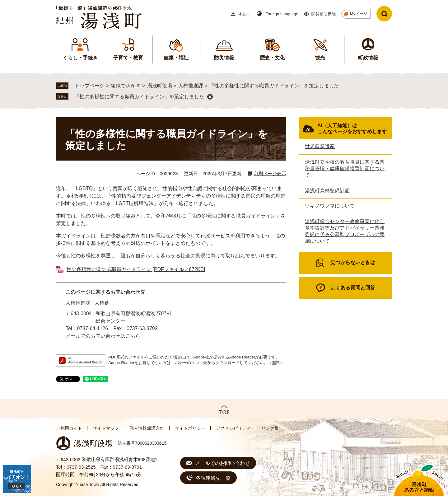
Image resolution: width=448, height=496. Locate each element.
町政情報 (368, 58)
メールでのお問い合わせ (222, 463)
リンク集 (270, 428)
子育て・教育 (128, 58)
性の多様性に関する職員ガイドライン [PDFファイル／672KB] (136, 269)
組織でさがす (126, 86)
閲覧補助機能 (324, 14)
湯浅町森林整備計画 (327, 191)
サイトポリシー (190, 428)
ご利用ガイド (69, 428)
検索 (384, 14)
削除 (210, 97)
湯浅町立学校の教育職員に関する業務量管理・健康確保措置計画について (345, 168)
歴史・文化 (272, 58)
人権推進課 (191, 86)
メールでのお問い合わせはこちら (103, 336)
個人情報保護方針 (147, 428)
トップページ (90, 86)
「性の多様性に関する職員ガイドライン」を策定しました (139, 97)
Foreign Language (282, 14)
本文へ (244, 14)
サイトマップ (106, 428)
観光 (320, 58)
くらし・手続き (80, 58)
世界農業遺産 (320, 146)
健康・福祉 (176, 58)
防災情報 (224, 58)
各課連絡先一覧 (213, 478)
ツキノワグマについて (330, 206)
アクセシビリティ (233, 428)
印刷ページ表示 (270, 173)
